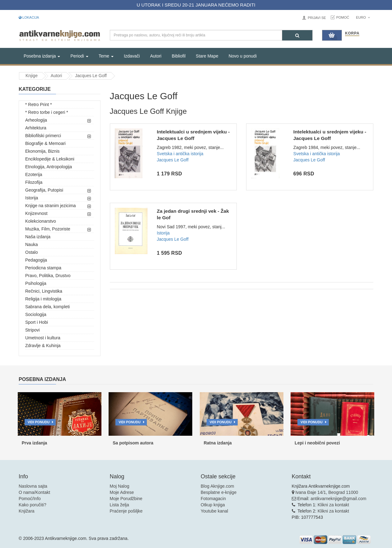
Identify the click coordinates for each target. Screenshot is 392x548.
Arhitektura (36, 128)
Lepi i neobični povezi (317, 443)
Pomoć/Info (30, 499)
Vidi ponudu (39, 422)
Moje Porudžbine (126, 499)
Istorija (32, 198)
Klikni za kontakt (333, 505)
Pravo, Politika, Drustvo (48, 276)
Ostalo (31, 252)
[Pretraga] (297, 35)
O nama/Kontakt (34, 492)
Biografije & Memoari (45, 143)
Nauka (31, 244)
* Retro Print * (39, 104)
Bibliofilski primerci (43, 136)
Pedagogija (36, 260)
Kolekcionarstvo (41, 221)
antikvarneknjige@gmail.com (338, 499)
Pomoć (343, 17)
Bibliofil (179, 56)
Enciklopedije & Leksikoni (50, 159)
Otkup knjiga (213, 505)
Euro (363, 17)
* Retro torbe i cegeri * (47, 112)
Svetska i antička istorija (180, 154)
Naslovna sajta (33, 486)
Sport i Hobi (37, 322)
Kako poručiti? (33, 505)
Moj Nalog (120, 486)
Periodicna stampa (43, 268)
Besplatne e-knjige (219, 492)
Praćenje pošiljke (126, 511)
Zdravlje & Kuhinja (43, 346)
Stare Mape (207, 56)
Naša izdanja (38, 237)
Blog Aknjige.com (217, 486)
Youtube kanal (214, 511)
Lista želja (119, 505)
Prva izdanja (35, 443)
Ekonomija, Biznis (42, 151)
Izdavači (132, 56)
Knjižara (27, 511)
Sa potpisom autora (133, 443)
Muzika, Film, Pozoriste (48, 229)
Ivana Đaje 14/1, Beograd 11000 (327, 492)
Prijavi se (317, 18)
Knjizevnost (36, 213)
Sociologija (36, 314)
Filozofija (34, 182)
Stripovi (33, 330)
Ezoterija (34, 174)
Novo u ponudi (243, 56)
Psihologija (36, 283)
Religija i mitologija (43, 299)
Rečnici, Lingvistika (44, 291)
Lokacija (29, 17)
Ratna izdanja (218, 443)
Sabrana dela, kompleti (47, 307)
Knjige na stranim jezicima (51, 206)
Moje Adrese (122, 492)
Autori (156, 56)
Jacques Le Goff (91, 76)
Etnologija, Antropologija (49, 167)
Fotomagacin (213, 499)
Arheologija (36, 120)
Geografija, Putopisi (44, 190)
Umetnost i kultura (43, 338)
